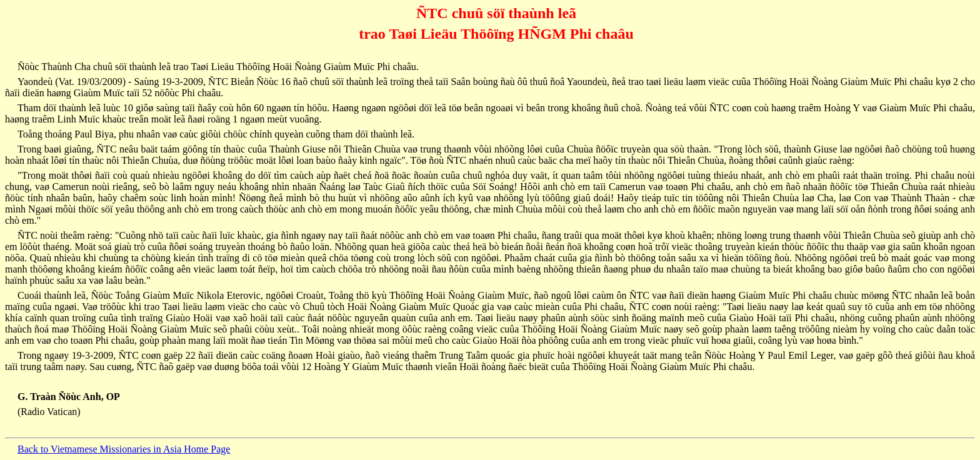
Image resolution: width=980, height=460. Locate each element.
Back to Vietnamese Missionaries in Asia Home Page (124, 449)
